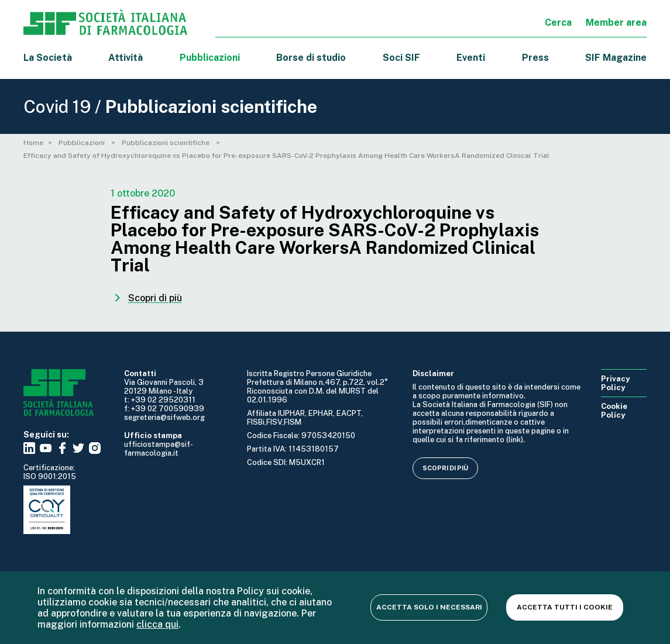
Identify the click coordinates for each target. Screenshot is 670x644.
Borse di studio (311, 58)
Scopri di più (445, 468)
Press (535, 58)
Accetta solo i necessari (429, 607)
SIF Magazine (616, 58)
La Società (48, 58)
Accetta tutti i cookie (565, 607)
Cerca (558, 23)
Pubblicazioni (83, 143)
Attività (126, 58)
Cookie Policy (614, 411)
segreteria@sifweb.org (164, 417)
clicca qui (157, 624)
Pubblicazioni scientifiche (166, 143)
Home (33, 143)
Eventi (471, 58)
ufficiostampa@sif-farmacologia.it (159, 449)
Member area (616, 23)
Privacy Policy (615, 383)
